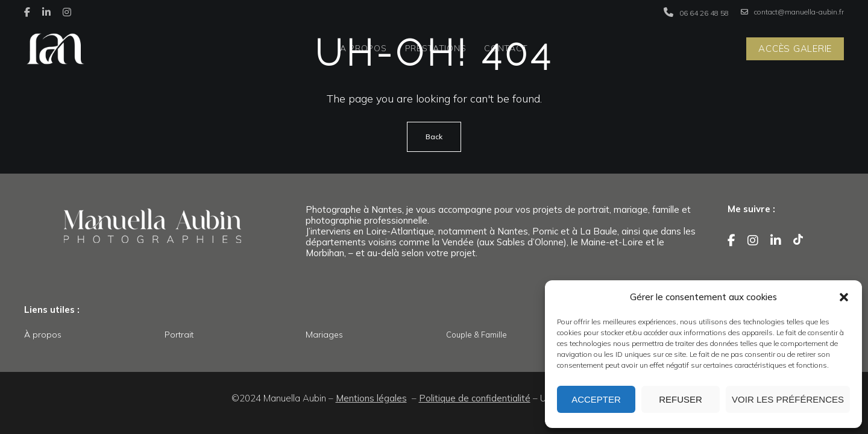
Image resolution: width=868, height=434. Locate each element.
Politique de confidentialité (475, 398)
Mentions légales (371, 398)
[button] (844, 297)
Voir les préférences (788, 399)
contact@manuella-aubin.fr (792, 12)
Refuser (681, 399)
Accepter (596, 399)
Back (434, 137)
